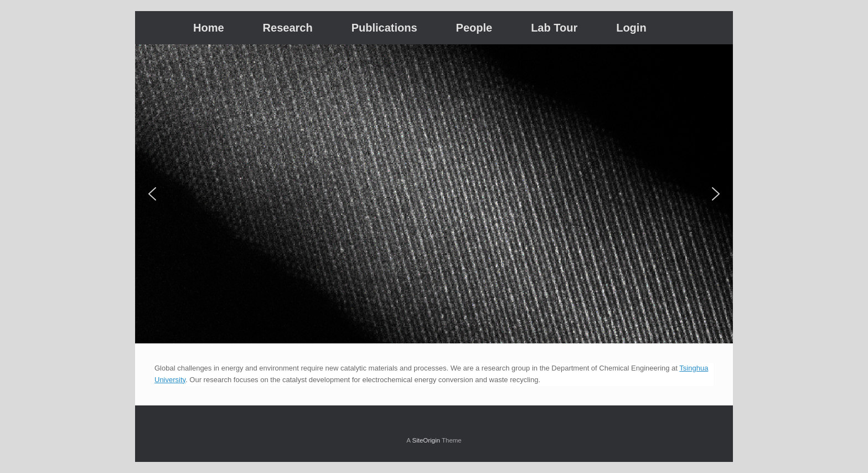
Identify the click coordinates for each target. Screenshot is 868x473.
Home (209, 28)
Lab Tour (554, 28)
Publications (384, 28)
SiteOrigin (426, 440)
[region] (434, 194)
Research (288, 28)
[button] (152, 194)
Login (631, 28)
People (474, 28)
